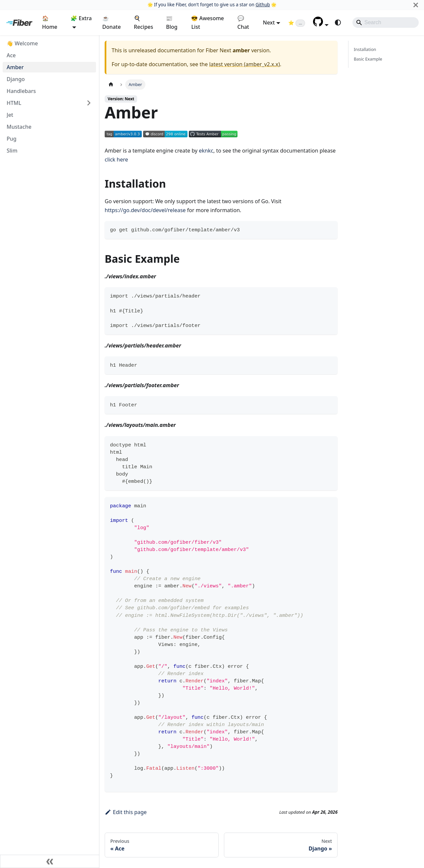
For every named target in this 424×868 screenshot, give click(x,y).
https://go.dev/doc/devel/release (145, 210)
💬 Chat (243, 23)
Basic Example (368, 59)
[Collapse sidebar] (50, 861)
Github (263, 4)
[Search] (386, 23)
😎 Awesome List (208, 23)
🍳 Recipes (143, 23)
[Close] (416, 5)
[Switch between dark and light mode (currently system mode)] (338, 23)
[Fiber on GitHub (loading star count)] (297, 23)
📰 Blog (172, 23)
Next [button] (269, 23)
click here (116, 160)
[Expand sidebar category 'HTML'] (89, 103)
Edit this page (126, 812)
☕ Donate (112, 23)
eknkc (206, 151)
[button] (321, 24)
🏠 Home (50, 23)
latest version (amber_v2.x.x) (244, 64)
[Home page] (111, 85)
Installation (365, 49)
